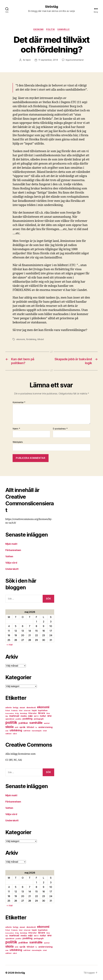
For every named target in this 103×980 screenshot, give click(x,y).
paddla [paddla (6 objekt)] (18, 719)
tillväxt (41, 339)
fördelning (31, 339)
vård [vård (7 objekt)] (15, 733)
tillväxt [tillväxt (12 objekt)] (30, 727)
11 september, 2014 (48, 60)
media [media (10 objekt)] (24, 716)
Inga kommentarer (75, 60)
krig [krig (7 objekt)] (17, 713)
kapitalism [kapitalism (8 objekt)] (43, 710)
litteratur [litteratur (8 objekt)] (33, 713)
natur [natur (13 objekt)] (43, 716)
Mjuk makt (11, 544)
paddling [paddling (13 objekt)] (27, 718)
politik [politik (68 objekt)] (11, 722)
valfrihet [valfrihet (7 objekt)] (27, 730)
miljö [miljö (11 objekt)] (30, 716)
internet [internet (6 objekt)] (27, 710)
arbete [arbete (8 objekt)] (8, 707)
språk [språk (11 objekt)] (22, 727)
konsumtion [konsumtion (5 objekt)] (10, 713)
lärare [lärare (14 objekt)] (42, 713)
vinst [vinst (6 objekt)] (45, 730)
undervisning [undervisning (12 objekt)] (45, 727)
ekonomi (38, 29)
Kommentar (19, 402)
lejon (28, 60)
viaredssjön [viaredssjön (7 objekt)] (37, 730)
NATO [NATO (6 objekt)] (36, 716)
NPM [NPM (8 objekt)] (49, 716)
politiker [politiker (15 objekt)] (23, 723)
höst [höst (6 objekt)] (21, 710)
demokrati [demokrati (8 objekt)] (31, 707)
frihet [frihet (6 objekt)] (8, 710)
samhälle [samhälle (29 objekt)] (36, 722)
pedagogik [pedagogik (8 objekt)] (39, 719)
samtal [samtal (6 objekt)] (47, 723)
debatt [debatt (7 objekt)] (22, 707)
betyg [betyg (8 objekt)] (16, 707)
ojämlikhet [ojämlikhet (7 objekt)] (10, 719)
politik (50, 29)
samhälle (63, 29)
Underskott (12, 569)
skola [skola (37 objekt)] (9, 726)
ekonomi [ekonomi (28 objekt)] (43, 707)
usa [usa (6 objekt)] (7, 730)
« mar (10, 644)
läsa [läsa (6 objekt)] (48, 713)
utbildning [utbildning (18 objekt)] (16, 730)
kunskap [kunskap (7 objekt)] (24, 713)
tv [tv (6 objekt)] (36, 727)
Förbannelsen (13, 550)
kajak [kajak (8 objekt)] (34, 710)
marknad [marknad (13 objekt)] (14, 716)
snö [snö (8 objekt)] (16, 727)
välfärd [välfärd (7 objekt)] (8, 733)
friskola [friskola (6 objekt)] (14, 710)
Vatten (9, 556)
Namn (16, 428)
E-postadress (60, 428)
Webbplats (18, 442)
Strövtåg (51, 7)
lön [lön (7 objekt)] (7, 716)
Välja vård (11, 562)
